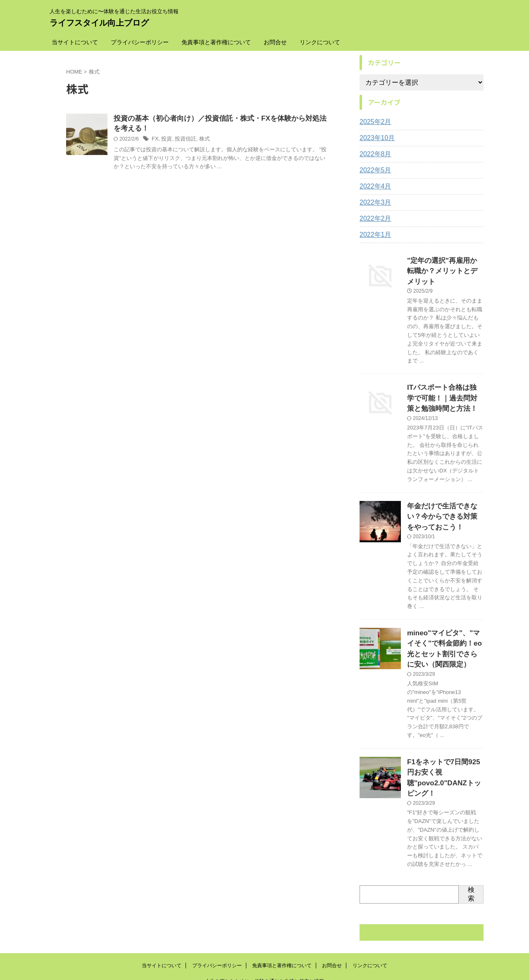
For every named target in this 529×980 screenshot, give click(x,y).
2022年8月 (373, 154)
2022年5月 (373, 170)
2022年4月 (373, 186)
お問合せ (275, 42)
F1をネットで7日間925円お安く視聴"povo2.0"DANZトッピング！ (444, 745)
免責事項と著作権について (216, 42)
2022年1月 (373, 235)
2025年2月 (373, 122)
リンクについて (320, 42)
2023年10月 (375, 138)
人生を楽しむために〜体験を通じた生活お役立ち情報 (264, 942)
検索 (471, 854)
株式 (201, 141)
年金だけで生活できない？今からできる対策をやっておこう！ (445, 498)
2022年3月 (373, 203)
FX (155, 141)
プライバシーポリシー (140, 42)
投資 (166, 141)
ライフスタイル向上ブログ (99, 23)
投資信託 (183, 141)
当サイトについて (75, 42)
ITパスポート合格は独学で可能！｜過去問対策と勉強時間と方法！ (445, 383)
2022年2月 (373, 219)
